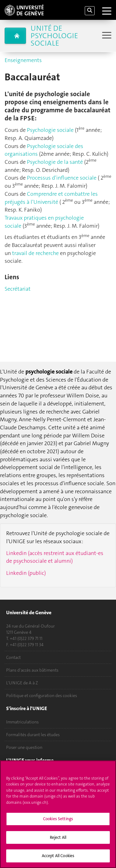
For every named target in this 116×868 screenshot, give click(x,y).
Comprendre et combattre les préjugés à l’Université (51, 198)
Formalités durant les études (33, 735)
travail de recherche (35, 253)
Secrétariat (18, 289)
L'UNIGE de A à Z (22, 683)
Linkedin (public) (26, 573)
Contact (13, 657)
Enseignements (23, 60)
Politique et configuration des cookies (42, 696)
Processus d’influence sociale (62, 178)
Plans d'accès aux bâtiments (32, 670)
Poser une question (24, 747)
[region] (58, 814)
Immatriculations (22, 722)
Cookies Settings (58, 819)
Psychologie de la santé (55, 162)
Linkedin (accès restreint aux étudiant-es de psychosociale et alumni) (55, 557)
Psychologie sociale (51, 130)
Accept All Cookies (58, 856)
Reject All (58, 837)
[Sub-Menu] (106, 36)
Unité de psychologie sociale (54, 36)
